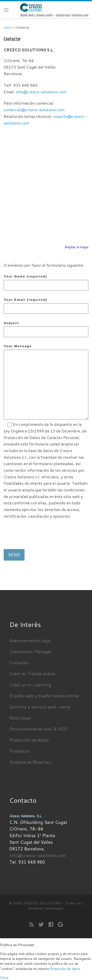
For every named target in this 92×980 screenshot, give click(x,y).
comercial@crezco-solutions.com (34, 110)
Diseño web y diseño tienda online (44, 696)
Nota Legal (20, 718)
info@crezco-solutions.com (41, 92)
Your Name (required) (46, 283)
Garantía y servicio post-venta (40, 707)
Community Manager (31, 651)
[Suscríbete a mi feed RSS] (32, 925)
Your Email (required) (46, 306)
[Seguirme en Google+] (60, 925)
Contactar (19, 663)
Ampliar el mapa (76, 247)
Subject (46, 329)
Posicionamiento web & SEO (38, 729)
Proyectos (19, 751)
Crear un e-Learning (30, 685)
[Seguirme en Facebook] (51, 925)
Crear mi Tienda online (32, 674)
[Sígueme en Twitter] (41, 925)
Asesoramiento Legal (30, 640)
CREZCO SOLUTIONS (42, 903)
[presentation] (41, 533)
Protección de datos (29, 740)
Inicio (8, 27)
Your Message (46, 382)
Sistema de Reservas (30, 762)
